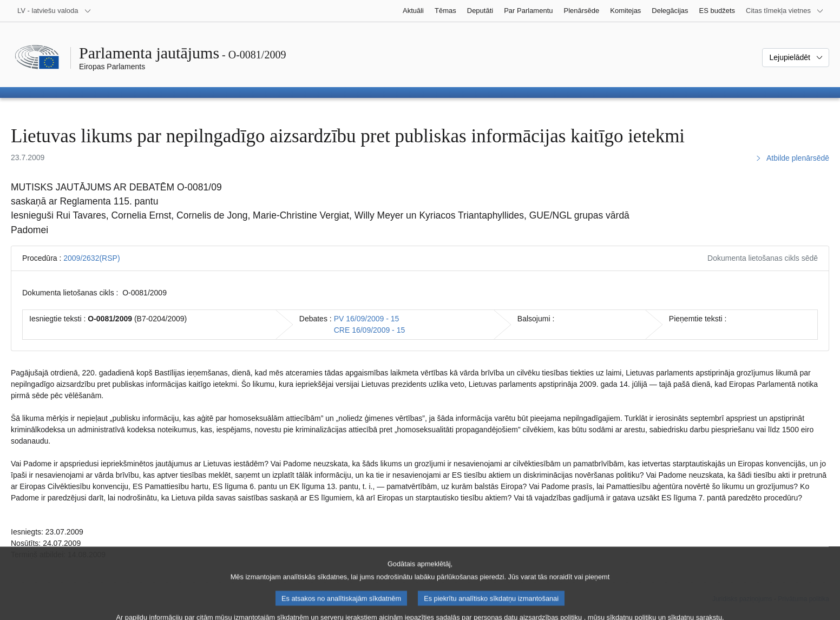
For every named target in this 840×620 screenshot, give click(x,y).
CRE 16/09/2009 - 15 (370, 330)
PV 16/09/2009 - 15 (367, 319)
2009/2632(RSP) (91, 258)
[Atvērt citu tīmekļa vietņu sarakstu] (785, 11)
